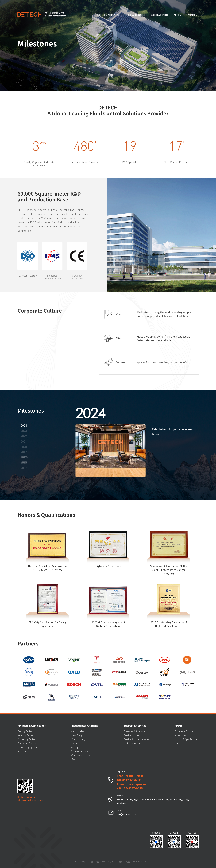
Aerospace (77, 747)
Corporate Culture (184, 731)
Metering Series (25, 735)
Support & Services (159, 14)
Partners (179, 743)
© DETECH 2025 (77, 862)
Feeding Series (25, 731)
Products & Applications (108, 14)
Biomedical (77, 759)
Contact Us (193, 14)
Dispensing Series (26, 739)
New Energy (77, 735)
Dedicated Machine (27, 743)
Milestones (180, 735)
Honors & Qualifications (187, 739)
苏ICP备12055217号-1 (102, 862)
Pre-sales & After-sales (135, 731)
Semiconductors (80, 751)
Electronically (78, 739)
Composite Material (81, 755)
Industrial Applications (135, 14)
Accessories (23, 751)
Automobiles (78, 731)
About (178, 725)
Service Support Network (136, 739)
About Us (178, 14)
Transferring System (27, 747)
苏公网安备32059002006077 (133, 862)
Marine (75, 743)
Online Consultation (134, 743)
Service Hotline (131, 735)
